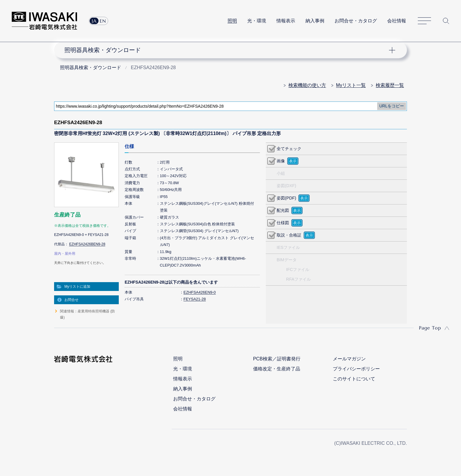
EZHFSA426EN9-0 (200, 292)
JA (94, 21)
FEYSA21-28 (195, 299)
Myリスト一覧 (351, 85)
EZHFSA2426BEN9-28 (87, 244)
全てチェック (289, 149)
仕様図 (283, 223)
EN (103, 21)
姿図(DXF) (286, 186)
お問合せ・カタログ (356, 21)
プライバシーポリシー (356, 369)
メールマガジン (349, 359)
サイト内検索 (446, 21)
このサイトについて (354, 379)
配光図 (283, 210)
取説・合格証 (289, 235)
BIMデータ (287, 260)
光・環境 (257, 21)
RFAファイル (298, 279)
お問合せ (71, 300)
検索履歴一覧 (390, 85)
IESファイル (288, 247)
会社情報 (397, 21)
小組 (281, 173)
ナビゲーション (227, 50)
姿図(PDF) (286, 198)
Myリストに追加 (77, 287)
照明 (232, 21)
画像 (281, 161)
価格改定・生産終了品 (277, 369)
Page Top (430, 328)
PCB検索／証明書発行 (277, 359)
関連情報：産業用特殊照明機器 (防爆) (87, 314)
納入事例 (315, 21)
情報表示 (286, 21)
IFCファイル (298, 269)
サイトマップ (424, 21)
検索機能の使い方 (307, 85)
